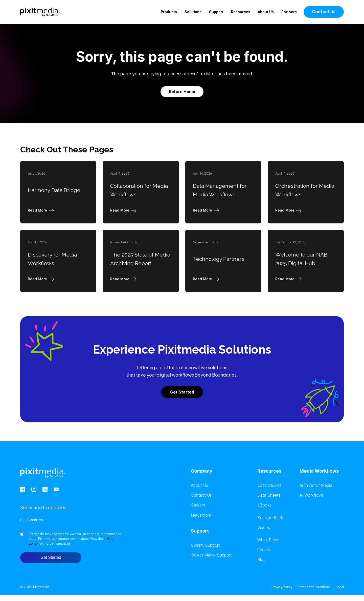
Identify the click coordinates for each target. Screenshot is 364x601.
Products (169, 12)
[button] (42, 210)
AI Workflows (312, 495)
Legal (340, 587)
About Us (266, 12)
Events (264, 550)
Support (216, 12)
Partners (289, 12)
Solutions (193, 12)
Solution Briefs (271, 518)
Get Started (182, 392)
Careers (198, 505)
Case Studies (269, 485)
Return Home (182, 91)
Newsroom (201, 515)
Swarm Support (205, 545)
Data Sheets (269, 495)
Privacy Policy (282, 587)
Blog (261, 560)
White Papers (269, 540)
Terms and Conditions (314, 587)
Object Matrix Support (211, 555)
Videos (264, 528)
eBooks (264, 505)
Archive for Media (316, 485)
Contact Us (324, 11)
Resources (241, 12)
